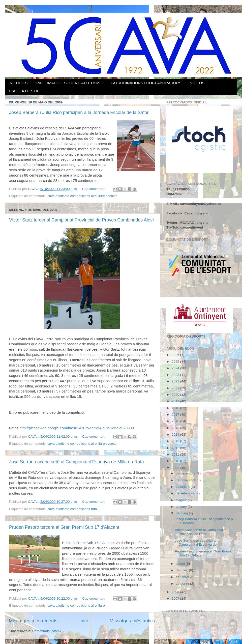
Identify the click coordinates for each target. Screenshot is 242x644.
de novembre (186, 480)
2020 (176, 395)
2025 (176, 362)
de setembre (186, 493)
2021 (176, 388)
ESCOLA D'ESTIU (24, 91)
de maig (182, 513)
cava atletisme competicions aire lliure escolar (82, 196)
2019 (176, 401)
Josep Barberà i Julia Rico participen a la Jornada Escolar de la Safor (79, 113)
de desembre (186, 473)
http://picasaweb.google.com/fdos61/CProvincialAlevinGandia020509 (77, 428)
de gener (183, 584)
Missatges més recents (33, 621)
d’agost (182, 500)
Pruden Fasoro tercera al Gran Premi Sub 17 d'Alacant (64, 527)
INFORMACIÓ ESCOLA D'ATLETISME (69, 83)
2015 (176, 428)
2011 (176, 454)
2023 (176, 375)
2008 (176, 592)
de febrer (183, 577)
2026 (176, 355)
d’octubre (183, 487)
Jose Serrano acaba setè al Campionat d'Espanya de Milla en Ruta (77, 462)
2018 (176, 408)
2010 (176, 461)
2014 (176, 435)
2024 (176, 368)
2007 (176, 598)
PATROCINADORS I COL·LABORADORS (146, 83)
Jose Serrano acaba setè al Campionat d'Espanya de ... (198, 542)
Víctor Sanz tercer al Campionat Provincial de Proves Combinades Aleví (81, 220)
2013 (176, 441)
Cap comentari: (94, 189)
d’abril (181, 564)
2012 (176, 448)
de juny (182, 507)
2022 (176, 381)
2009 (176, 468)
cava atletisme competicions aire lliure (76, 606)
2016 (176, 421)
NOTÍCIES (19, 83)
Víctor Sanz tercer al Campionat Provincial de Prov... (199, 532)
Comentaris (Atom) (47, 631)
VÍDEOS (197, 83)
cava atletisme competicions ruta (72, 509)
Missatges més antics (132, 621)
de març (182, 570)
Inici (84, 621)
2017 (176, 415)
